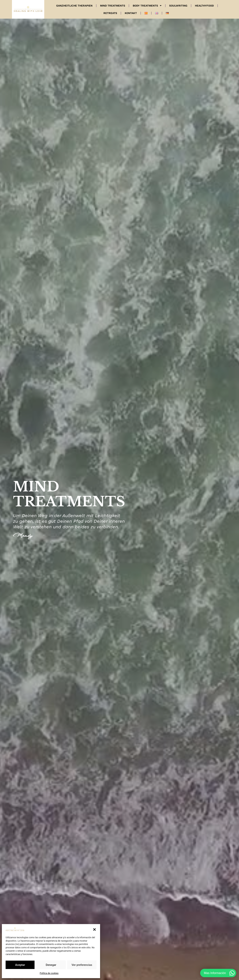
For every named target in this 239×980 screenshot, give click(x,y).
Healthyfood (204, 6)
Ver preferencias (82, 965)
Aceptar (20, 965)
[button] (94, 929)
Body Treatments (147, 6)
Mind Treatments (113, 6)
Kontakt (131, 13)
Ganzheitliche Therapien (74, 6)
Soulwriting (178, 6)
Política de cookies (49, 973)
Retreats (110, 13)
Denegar (51, 965)
